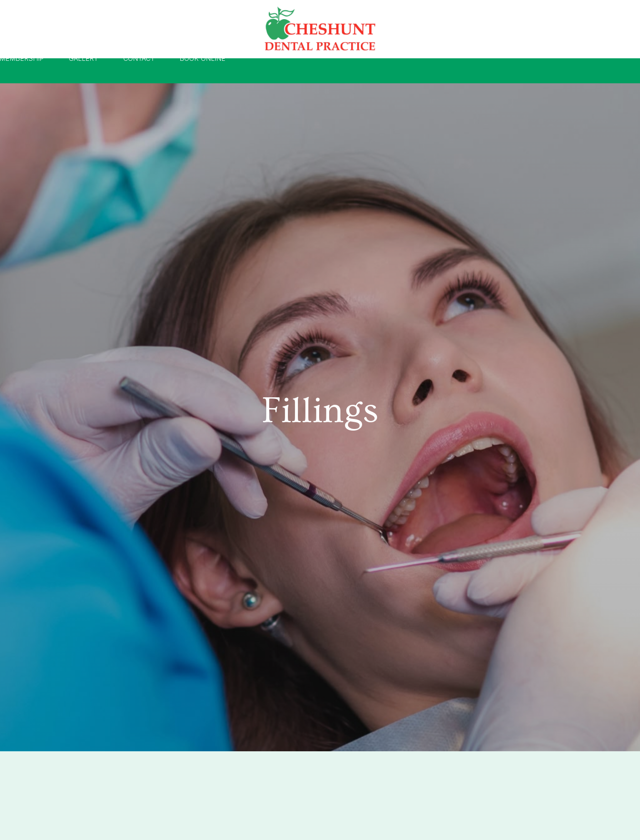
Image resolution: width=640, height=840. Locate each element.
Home (105, 71)
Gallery (404, 71)
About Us (157, 71)
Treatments (221, 71)
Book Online (522, 71)
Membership (342, 71)
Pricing (281, 71)
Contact (459, 71)
